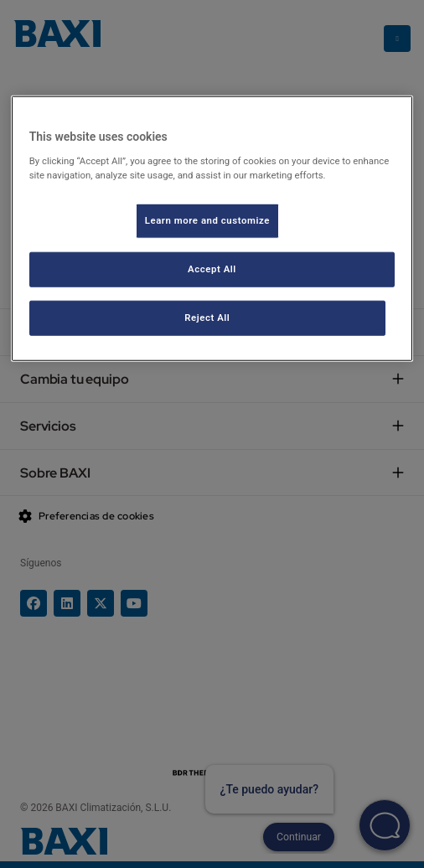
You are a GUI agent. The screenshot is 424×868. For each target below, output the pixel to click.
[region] (212, 228)
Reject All (207, 318)
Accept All (212, 269)
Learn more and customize (207, 220)
